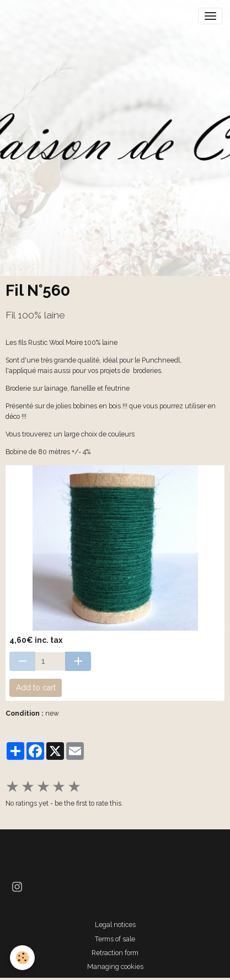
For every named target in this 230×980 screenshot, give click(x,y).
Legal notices (115, 925)
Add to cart (36, 688)
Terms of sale (115, 939)
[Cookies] (22, 958)
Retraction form (115, 953)
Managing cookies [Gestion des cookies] (115, 966)
